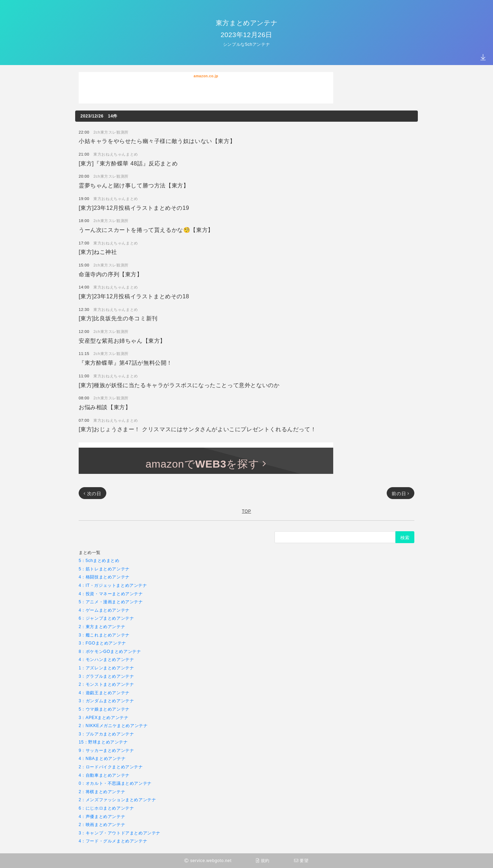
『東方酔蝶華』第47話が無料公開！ (126, 362)
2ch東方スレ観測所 (111, 132)
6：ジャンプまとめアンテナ (106, 618)
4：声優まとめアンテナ (102, 816)
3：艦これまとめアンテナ (104, 635)
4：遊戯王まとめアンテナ (104, 693)
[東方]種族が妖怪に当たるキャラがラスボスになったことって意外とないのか (179, 385)
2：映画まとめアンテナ (102, 824)
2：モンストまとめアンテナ (106, 684)
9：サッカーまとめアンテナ (106, 750)
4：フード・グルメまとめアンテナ (113, 841)
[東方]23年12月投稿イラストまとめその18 (134, 296)
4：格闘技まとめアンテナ (104, 577)
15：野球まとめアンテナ (103, 742)
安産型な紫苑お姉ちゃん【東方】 (122, 340)
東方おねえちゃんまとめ (116, 154)
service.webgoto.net (208, 860)
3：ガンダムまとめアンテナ (106, 701)
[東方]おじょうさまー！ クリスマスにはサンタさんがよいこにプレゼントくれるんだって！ (197, 429)
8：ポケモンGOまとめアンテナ (110, 651)
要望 (301, 860)
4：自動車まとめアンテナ (104, 775)
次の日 (92, 493)
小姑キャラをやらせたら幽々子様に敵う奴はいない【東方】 (157, 141)
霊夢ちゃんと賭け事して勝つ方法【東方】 (134, 185)
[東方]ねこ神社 (98, 252)
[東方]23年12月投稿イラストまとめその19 (134, 208)
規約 (263, 860)
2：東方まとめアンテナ (102, 627)
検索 (405, 538)
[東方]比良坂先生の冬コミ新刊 (118, 318)
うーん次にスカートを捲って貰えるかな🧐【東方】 (146, 230)
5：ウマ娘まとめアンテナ (104, 709)
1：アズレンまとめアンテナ (106, 668)
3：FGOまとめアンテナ (102, 643)
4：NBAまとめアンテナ (102, 758)
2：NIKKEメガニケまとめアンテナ (113, 725)
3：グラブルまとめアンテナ (106, 676)
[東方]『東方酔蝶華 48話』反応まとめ (128, 163)
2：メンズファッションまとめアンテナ (117, 800)
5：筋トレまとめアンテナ (104, 569)
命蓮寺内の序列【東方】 (111, 274)
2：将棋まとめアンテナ (102, 792)
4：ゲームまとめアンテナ (104, 610)
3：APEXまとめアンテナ (104, 717)
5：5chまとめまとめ (99, 560)
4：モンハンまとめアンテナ (106, 659)
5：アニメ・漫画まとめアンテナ (111, 602)
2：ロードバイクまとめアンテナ (111, 767)
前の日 (401, 493)
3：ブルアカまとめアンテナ (106, 734)
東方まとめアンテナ (246, 23)
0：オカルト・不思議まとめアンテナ (115, 783)
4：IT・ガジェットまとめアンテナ (113, 585)
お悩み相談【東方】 (105, 407)
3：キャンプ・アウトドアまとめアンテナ (120, 833)
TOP (246, 511)
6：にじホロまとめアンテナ (106, 808)
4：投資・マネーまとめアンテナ (111, 594)
